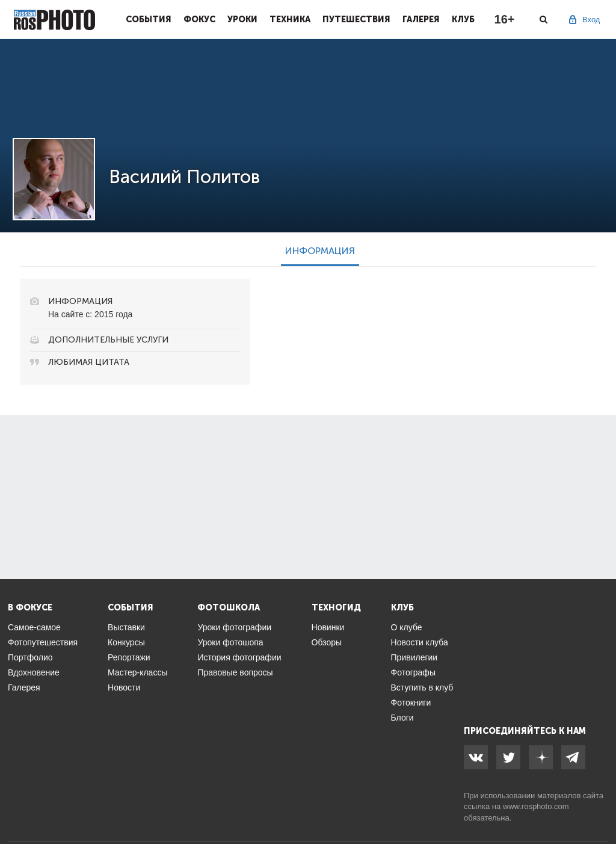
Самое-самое (34, 627)
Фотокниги (411, 703)
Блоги (402, 718)
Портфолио (30, 657)
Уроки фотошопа (230, 642)
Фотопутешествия (43, 642)
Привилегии (414, 657)
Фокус (199, 19)
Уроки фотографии (234, 627)
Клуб (463, 19)
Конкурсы (126, 642)
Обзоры (327, 642)
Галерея (421, 19)
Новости (124, 687)
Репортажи (129, 657)
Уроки (242, 19)
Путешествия (356, 19)
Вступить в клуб (422, 687)
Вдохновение (34, 672)
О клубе (407, 627)
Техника (290, 19)
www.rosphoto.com (536, 806)
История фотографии (239, 657)
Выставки (126, 627)
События (149, 19)
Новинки (328, 627)
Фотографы (413, 672)
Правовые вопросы (235, 672)
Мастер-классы (137, 672)
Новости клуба (420, 642)
